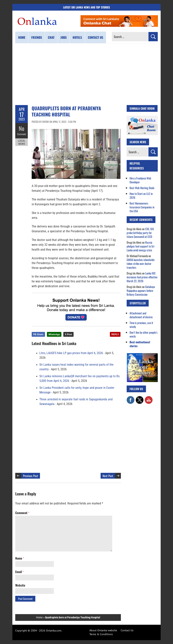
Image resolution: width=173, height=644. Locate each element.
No (22, 128)
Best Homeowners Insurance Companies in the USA (142, 207)
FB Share (38, 334)
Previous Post (31, 476)
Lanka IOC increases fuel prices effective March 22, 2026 (142, 277)
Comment (22, 134)
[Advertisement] (86, 74)
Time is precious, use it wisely (141, 325)
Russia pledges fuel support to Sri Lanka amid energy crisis (140, 246)
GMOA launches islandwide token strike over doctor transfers (141, 263)
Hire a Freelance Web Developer (140, 180)
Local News (22, 142)
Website (20, 585)
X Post (68, 334)
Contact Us (127, 630)
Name (20, 558)
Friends (37, 37)
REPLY (115, 334)
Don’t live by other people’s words (144, 334)
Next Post (108, 476)
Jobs (64, 37)
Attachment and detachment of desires (141, 315)
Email (19, 572)
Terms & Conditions (101, 634)
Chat (51, 37)
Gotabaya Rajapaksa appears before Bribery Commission (141, 290)
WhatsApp (54, 334)
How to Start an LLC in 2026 (141, 195)
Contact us (95, 37)
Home (22, 37)
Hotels (77, 37)
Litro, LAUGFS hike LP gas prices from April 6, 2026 (71, 353)
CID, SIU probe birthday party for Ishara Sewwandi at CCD (140, 233)
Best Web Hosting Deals (142, 188)
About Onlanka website (103, 630)
